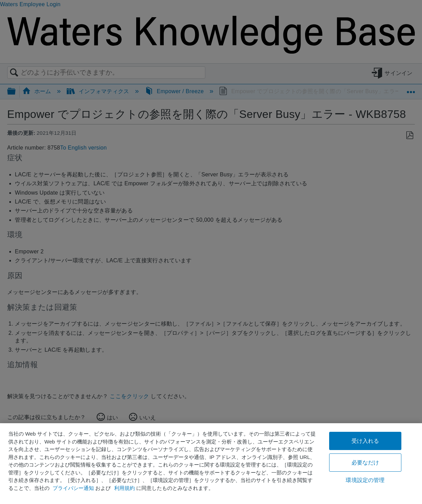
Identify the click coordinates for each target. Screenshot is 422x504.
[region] (211, 464)
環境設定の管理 (365, 480)
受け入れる (365, 441)
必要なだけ (365, 463)
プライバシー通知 (73, 488)
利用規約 (125, 488)
